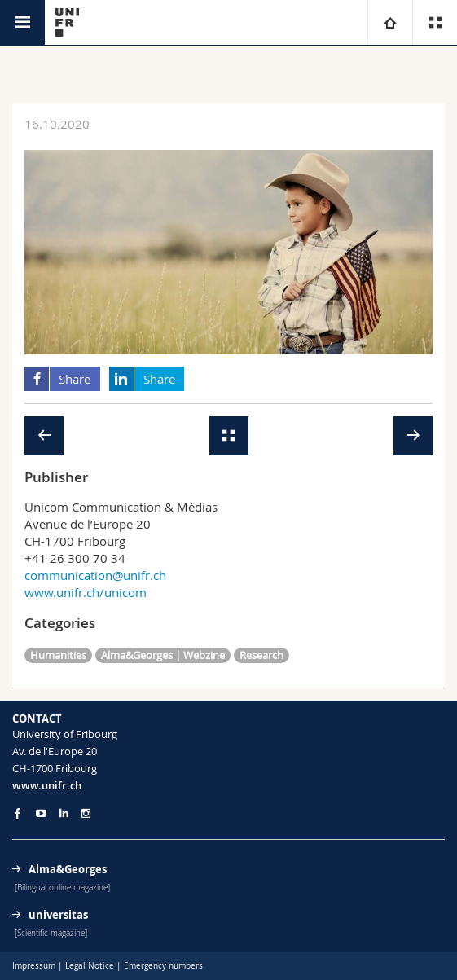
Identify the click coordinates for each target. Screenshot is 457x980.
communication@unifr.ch (95, 575)
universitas (58, 915)
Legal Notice (90, 966)
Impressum (34, 966)
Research (261, 655)
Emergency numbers (163, 966)
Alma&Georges (68, 869)
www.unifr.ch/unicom (86, 592)
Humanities (58, 655)
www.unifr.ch (47, 785)
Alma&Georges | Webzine (163, 655)
